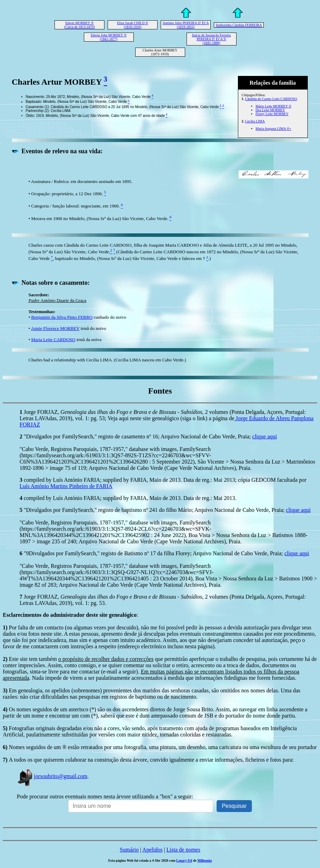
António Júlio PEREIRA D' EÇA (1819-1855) (186, 25)
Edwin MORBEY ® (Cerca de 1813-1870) (80, 25)
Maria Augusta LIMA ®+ (274, 129)
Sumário (129, 850)
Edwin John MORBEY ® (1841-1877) (109, 37)
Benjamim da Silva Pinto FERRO (62, 317)
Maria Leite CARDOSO (53, 340)
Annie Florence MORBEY (55, 328)
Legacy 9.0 (184, 860)
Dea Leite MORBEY (270, 110)
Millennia (205, 860)
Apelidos (152, 850)
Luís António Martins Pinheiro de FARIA (66, 486)
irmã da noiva (89, 340)
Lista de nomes (183, 850)
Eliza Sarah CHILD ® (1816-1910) (133, 25)
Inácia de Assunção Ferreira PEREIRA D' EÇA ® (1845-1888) (211, 39)
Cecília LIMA (255, 121)
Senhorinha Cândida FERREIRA (239, 25)
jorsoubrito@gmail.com (52, 776)
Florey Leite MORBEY (272, 114)
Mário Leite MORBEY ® (274, 106)
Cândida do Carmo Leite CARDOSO (271, 99)
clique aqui (265, 436)
